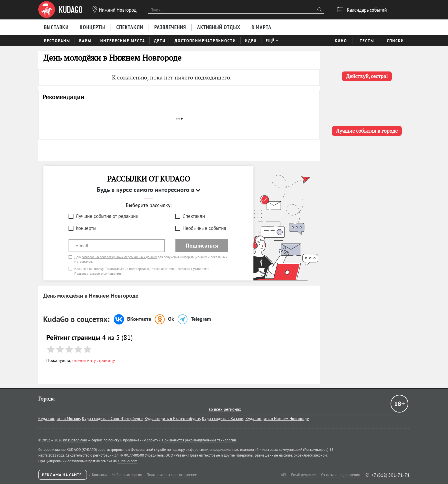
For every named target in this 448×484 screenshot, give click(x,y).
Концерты (86, 228)
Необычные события (204, 228)
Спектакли (194, 216)
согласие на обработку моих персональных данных (119, 257)
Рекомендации (63, 97)
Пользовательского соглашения (98, 273)
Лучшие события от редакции (107, 216)
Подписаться (202, 246)
